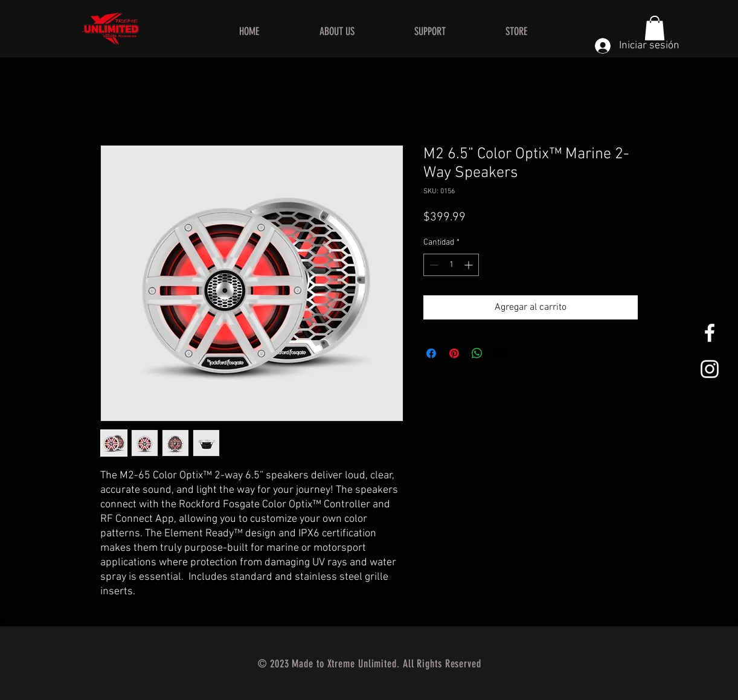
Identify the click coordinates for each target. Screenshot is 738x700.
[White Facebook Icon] (710, 333)
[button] (655, 28)
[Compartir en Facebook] (431, 353)
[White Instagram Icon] (710, 369)
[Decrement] (433, 265)
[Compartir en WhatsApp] (477, 353)
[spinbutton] (451, 265)
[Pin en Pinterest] (454, 353)
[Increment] (470, 265)
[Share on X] (500, 353)
